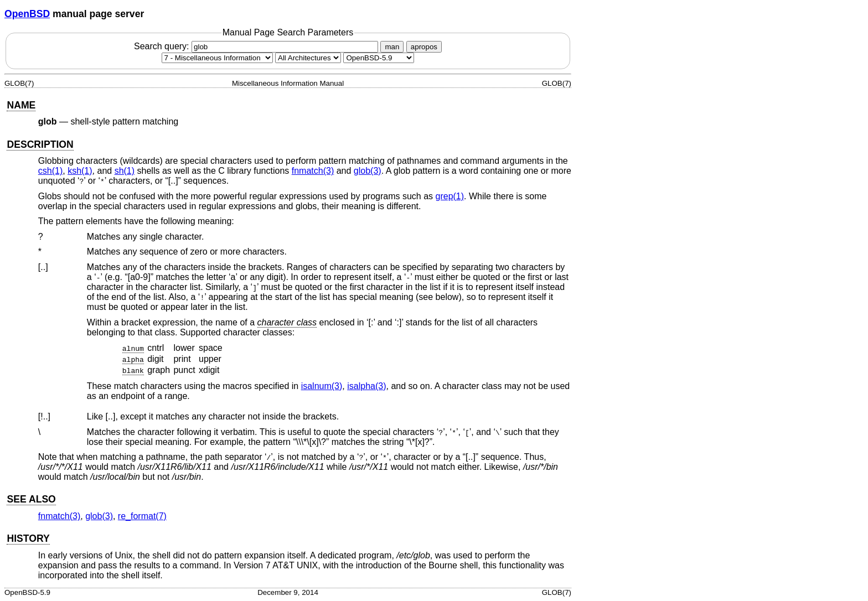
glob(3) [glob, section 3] (368, 171)
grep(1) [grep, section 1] (450, 196)
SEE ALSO (31, 499)
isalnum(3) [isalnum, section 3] (322, 386)
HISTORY (28, 538)
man (392, 47)
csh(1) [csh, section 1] (50, 171)
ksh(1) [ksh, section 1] (80, 171)
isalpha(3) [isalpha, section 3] (366, 386)
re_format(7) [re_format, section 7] (142, 516)
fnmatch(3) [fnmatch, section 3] (313, 171)
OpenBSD (27, 14)
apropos (424, 47)
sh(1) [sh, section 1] (125, 171)
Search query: (257, 46)
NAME (21, 105)
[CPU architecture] (308, 58)
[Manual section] (217, 58)
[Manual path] (379, 58)
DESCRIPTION (40, 144)
